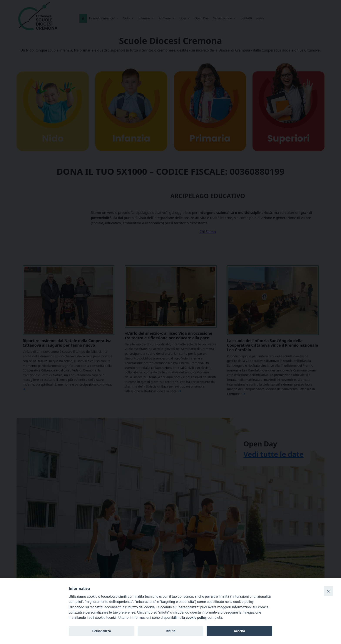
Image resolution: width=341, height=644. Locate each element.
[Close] (328, 591)
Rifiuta (170, 631)
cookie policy (196, 618)
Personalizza (101, 631)
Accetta (239, 631)
